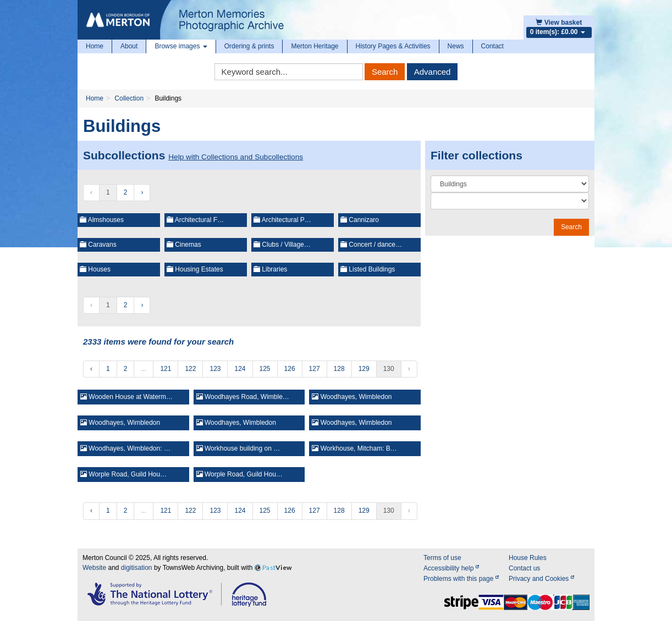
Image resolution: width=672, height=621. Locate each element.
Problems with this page (461, 579)
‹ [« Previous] (91, 369)
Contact (492, 46)
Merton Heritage (315, 46)
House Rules (528, 558)
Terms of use (442, 558)
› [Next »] (142, 192)
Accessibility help (451, 568)
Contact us (524, 568)
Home (95, 46)
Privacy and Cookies (541, 579)
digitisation (137, 568)
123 (215, 369)
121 (166, 369)
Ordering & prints (249, 46)
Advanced (433, 72)
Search (385, 72)
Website (94, 568)
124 (240, 369)
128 (339, 369)
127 (315, 369)
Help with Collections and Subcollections (236, 157)
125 (265, 369)
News (456, 46)
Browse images (181, 46)
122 (190, 369)
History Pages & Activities (393, 46)
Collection (129, 98)
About (129, 46)
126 (290, 369)
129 (364, 369)
